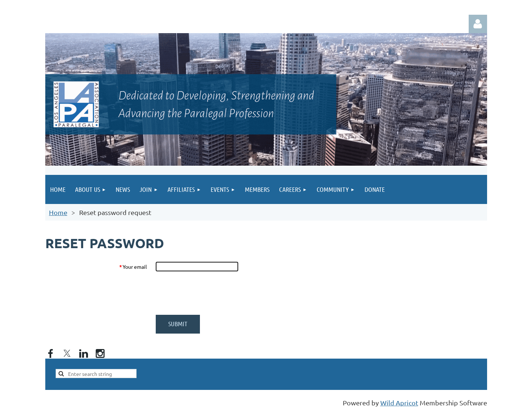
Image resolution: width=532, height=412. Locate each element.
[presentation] (212, 293)
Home (58, 212)
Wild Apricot (399, 403)
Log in (478, 24)
